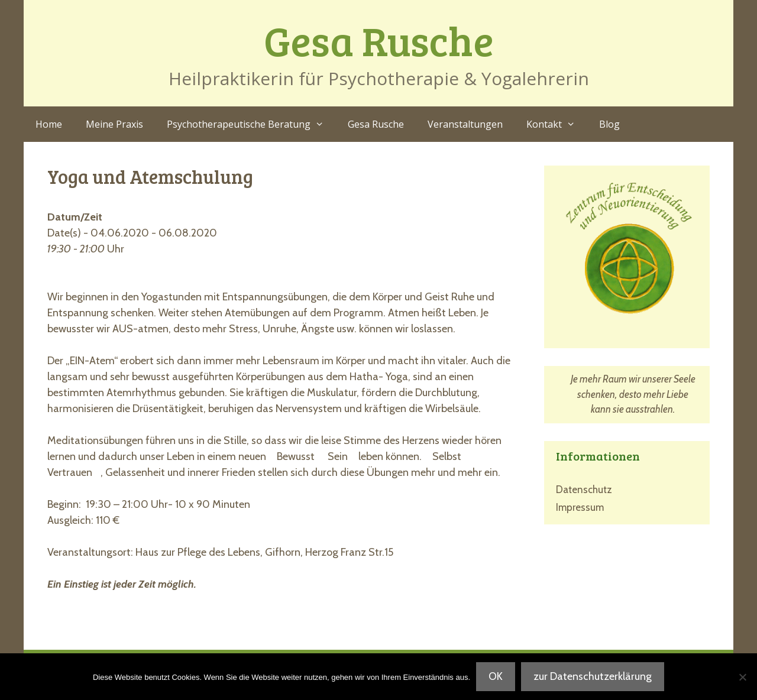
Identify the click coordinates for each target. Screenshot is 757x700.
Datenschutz (584, 490)
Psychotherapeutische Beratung (251, 124)
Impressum (580, 507)
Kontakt (557, 124)
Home (49, 124)
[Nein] (742, 677)
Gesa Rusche (379, 40)
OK (496, 676)
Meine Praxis (114, 124)
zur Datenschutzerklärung (593, 676)
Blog (609, 124)
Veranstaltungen (465, 124)
